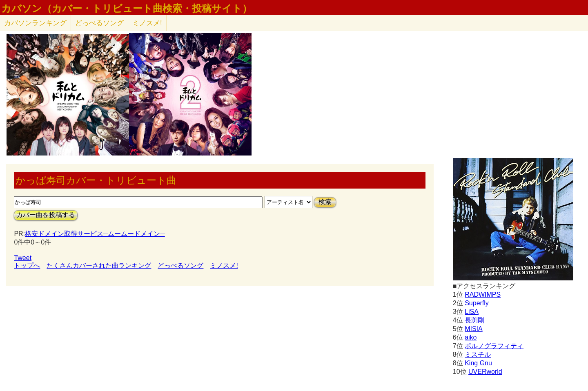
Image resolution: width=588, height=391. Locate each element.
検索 (325, 202)
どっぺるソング (99, 23)
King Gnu (478, 363)
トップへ (27, 265)
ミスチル (478, 354)
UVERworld (485, 372)
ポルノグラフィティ (494, 346)
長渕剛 (474, 320)
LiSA (472, 312)
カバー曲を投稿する (46, 215)
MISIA (474, 329)
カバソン (35, 23)
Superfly (477, 303)
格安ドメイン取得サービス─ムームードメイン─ (95, 234)
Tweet (23, 258)
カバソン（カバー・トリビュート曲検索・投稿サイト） (127, 9)
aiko (471, 337)
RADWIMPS (483, 294)
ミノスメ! (147, 23)
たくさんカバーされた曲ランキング (99, 265)
